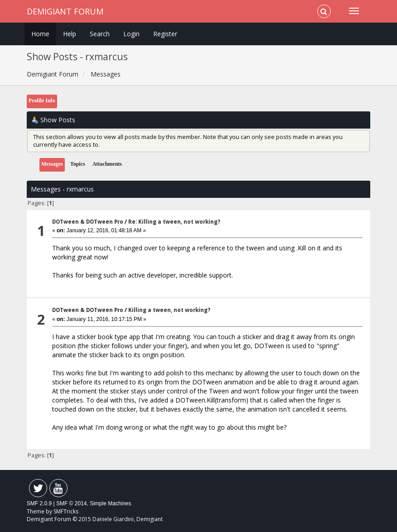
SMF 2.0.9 (39, 503)
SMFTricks (66, 511)
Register (165, 34)
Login (131, 34)
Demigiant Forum (65, 11)
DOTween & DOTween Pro (88, 222)
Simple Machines (110, 503)
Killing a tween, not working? (169, 310)
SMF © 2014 (72, 503)
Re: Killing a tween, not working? (174, 222)
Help (70, 34)
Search (100, 34)
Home (40, 34)
